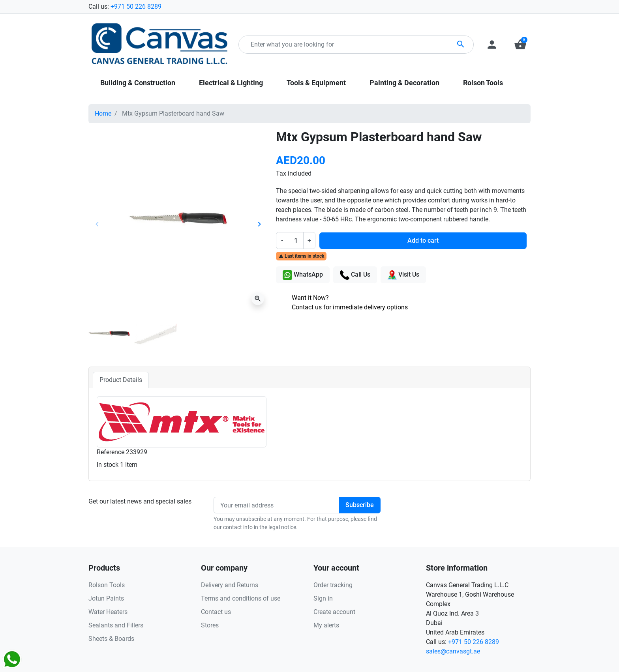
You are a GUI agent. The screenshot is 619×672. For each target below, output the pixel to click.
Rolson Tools (107, 585)
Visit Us (403, 275)
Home (103, 113)
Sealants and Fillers (116, 625)
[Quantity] (296, 240)
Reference (111, 452)
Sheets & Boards (111, 639)
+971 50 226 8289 (136, 7)
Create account (334, 612)
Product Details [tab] (121, 380)
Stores (210, 625)
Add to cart (423, 241)
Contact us (216, 612)
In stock (108, 465)
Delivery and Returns (230, 585)
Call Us (355, 275)
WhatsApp (303, 275)
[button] (520, 45)
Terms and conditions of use (241, 598)
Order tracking (333, 585)
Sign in (323, 598)
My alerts (326, 625)
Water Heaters (108, 612)
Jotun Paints (106, 598)
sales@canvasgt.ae (453, 651)
